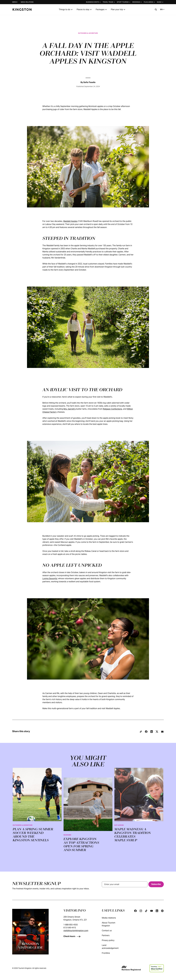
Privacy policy (111, 940)
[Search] (156, 10)
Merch (15, 2)
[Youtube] (152, 911)
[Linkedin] (157, 911)
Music (160, 2)
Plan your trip (118, 10)
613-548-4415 (70, 928)
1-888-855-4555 (71, 925)
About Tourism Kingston (113, 924)
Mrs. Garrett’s (70, 409)
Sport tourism (124, 2)
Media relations (27, 2)
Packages (102, 10)
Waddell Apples (70, 221)
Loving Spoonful (50, 579)
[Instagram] (141, 911)
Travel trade (109, 2)
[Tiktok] (146, 911)
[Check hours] (72, 936)
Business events (94, 2)
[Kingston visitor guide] (30, 932)
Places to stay (84, 10)
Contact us (109, 931)
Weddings (137, 2)
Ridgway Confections (113, 409)
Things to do (66, 10)
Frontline (108, 953)
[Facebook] (135, 911)
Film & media (150, 2)
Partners (108, 935)
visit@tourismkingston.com (76, 931)
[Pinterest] (162, 911)
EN (163, 9)
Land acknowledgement (113, 947)
